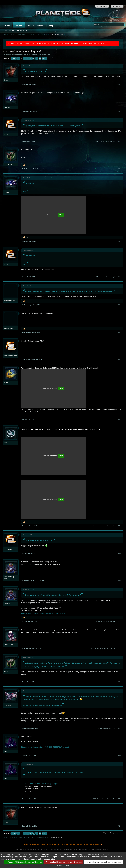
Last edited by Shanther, (109, 799)
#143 (97, 141)
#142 (120, 111)
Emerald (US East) (18, 54)
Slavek (6, 134)
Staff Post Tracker (36, 26)
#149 (120, 360)
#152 (120, 553)
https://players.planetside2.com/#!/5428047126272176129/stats (45, 747)
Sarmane (7, 443)
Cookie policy (63, 865)
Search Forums (8, 31)
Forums (19, 26)
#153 (120, 580)
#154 (95, 621)
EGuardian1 (8, 549)
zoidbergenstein (36, 54)
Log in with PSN (117, 6)
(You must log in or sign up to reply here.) (110, 833)
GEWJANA (8, 705)
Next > (44, 58)
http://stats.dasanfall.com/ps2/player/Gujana (42, 784)
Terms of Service (63, 844)
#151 (95, 526)
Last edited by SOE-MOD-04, (108, 648)
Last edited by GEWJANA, (109, 728)
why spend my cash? (9, 578)
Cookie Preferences (93, 844)
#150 (120, 420)
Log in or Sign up (102, 6)
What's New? (22, 31)
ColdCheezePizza (10, 356)
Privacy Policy (52, 844)
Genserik (7, 80)
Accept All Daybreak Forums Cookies (24, 862)
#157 (93, 728)
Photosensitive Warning (77, 844)
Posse (6, 672)
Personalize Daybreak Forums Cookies (103, 862)
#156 (120, 682)
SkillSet (6, 383)
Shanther (7, 751)
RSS (101, 845)
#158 (120, 755)
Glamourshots (9, 645)
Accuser (7, 604)
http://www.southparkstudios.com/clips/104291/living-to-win (44, 613)
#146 (97, 277)
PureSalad (8, 107)
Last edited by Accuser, (110, 621)
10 (40, 58)
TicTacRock (8, 164)
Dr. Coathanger (9, 300)
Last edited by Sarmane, (109, 526)
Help (51, 26)
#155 (91, 648)
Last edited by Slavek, (111, 141)
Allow (61, 215)
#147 (120, 305)
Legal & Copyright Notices (37, 844)
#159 (94, 799)
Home (7, 26)
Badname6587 (9, 328)
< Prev (14, 58)
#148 (120, 333)
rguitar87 (7, 192)
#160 (120, 826)
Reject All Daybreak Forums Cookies (64, 862)
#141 (120, 84)
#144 (120, 169)
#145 (120, 241)
